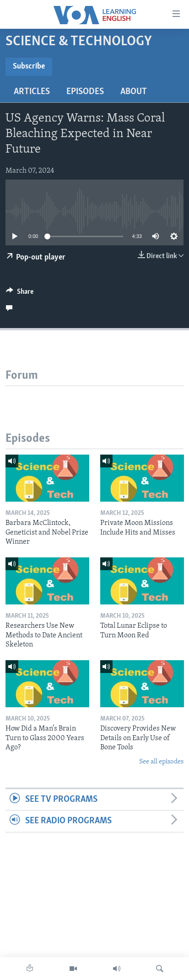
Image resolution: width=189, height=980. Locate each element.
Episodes (85, 92)
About (134, 92)
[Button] (20, 294)
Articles (32, 92)
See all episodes (161, 762)
